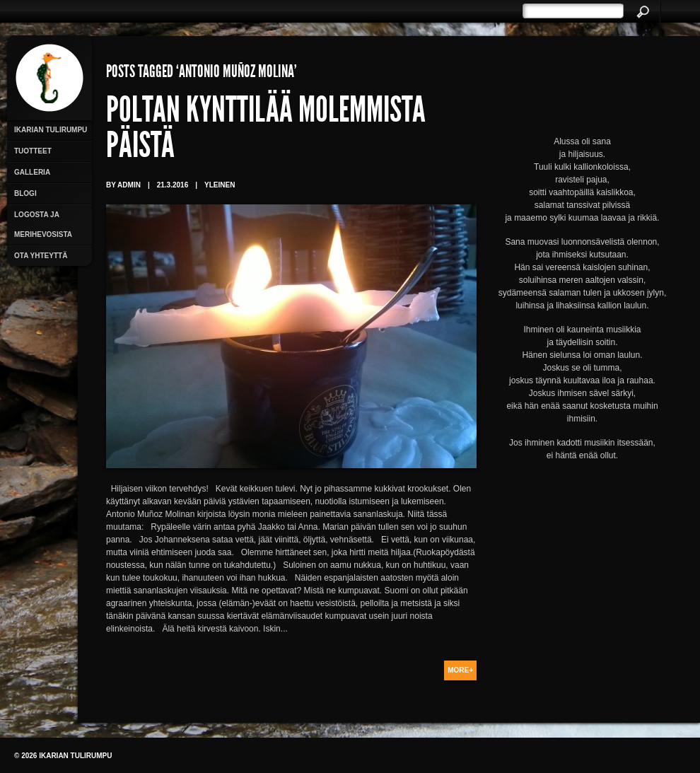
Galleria (32, 172)
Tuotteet (33, 151)
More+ (460, 670)
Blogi (25, 193)
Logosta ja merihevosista (43, 225)
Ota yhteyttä (41, 256)
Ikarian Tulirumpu (51, 130)
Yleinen (220, 185)
